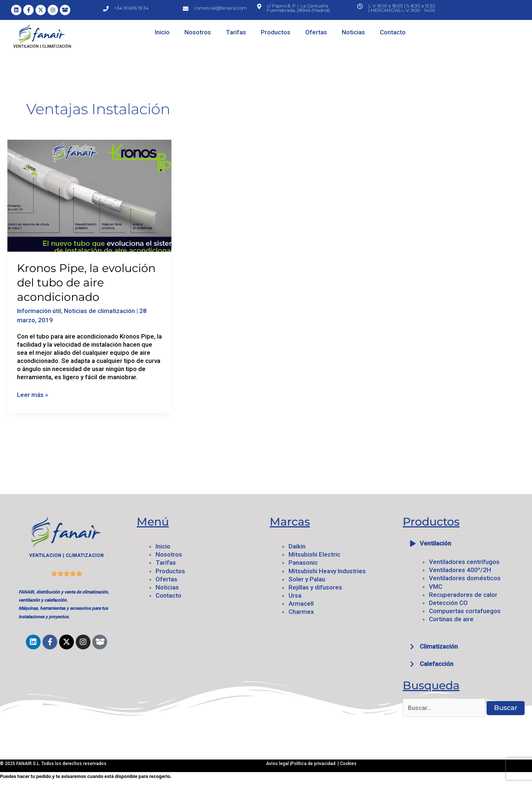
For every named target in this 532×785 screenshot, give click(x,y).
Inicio (162, 32)
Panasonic (303, 563)
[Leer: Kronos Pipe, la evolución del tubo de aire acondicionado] (89, 195)
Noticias (353, 32)
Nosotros (198, 32)
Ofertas (316, 32)
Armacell (301, 604)
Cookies (348, 764)
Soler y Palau (307, 579)
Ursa (295, 595)
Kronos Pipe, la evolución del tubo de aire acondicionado (86, 283)
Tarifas (236, 32)
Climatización (439, 646)
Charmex (301, 612)
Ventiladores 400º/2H (460, 570)
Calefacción (436, 664)
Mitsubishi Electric (314, 554)
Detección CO (448, 603)
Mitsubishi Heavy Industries (327, 571)
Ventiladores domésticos (465, 578)
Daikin (297, 546)
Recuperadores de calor (463, 595)
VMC (436, 587)
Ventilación (435, 543)
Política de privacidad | (316, 764)
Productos (276, 32)
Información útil (39, 311)
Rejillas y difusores (315, 587)
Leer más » (33, 395)
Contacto (393, 32)
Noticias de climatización (99, 311)
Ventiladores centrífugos (464, 562)
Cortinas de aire (451, 619)
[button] (465, 543)
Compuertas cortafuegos (465, 611)
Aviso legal (278, 764)
